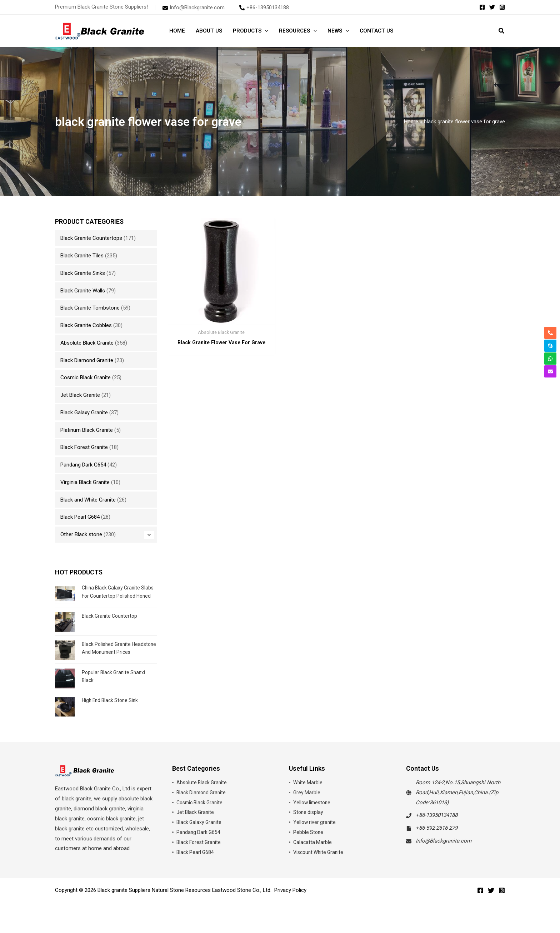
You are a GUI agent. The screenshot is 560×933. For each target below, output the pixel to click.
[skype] (550, 346)
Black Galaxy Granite (84, 413)
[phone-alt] (264, 8)
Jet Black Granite (80, 395)
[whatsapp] (550, 359)
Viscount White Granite (320, 864)
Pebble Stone (309, 844)
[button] (265, 31)
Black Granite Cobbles (86, 325)
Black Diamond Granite (87, 360)
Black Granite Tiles (82, 256)
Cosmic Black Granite (86, 377)
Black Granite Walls (83, 291)
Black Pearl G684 (80, 517)
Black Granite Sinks (83, 273)
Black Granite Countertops (91, 238)
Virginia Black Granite (85, 482)
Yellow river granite (315, 834)
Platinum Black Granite (87, 430)
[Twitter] (492, 7)
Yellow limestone (313, 814)
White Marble (308, 794)
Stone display (309, 824)
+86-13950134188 (437, 827)
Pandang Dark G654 (83, 465)
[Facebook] (482, 7)
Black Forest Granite (84, 447)
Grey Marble (307, 804)
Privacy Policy (290, 902)
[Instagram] (502, 7)
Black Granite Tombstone (90, 308)
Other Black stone (81, 534)
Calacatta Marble (313, 854)
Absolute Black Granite (87, 343)
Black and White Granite (88, 500)
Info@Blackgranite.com (444, 853)
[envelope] (194, 8)
